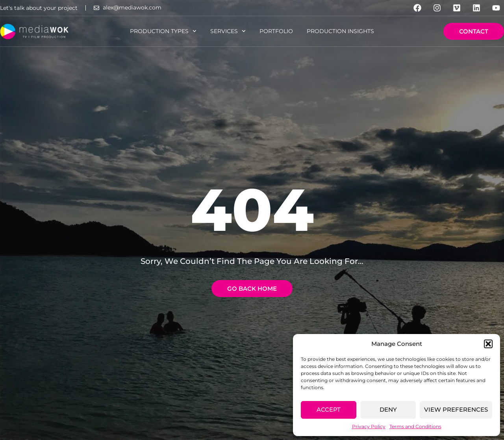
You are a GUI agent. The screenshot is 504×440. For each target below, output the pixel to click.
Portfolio (276, 31)
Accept (329, 409)
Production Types (163, 31)
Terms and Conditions (415, 426)
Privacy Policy (369, 426)
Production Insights (340, 31)
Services (228, 31)
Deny (388, 409)
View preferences (456, 409)
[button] (488, 344)
